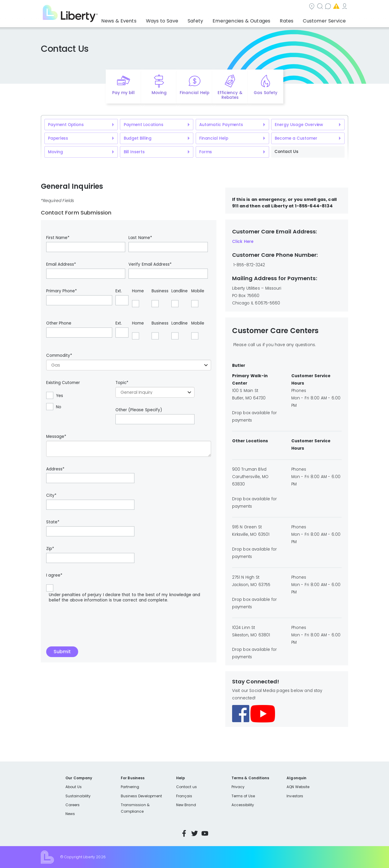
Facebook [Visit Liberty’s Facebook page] (184, 833)
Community (198, 7)
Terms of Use (243, 796)
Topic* (122, 383)
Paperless (58, 138)
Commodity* (59, 356)
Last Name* (140, 238)
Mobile (198, 291)
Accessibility (243, 805)
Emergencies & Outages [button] (252, 19)
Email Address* (61, 264)
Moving (55, 152)
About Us (74, 787)
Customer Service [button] (326, 19)
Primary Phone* (62, 291)
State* (53, 522)
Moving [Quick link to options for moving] (159, 93)
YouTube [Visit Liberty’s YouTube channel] (205, 833)
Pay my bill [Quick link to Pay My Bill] (124, 93)
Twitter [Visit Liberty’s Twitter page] (194, 833)
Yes (60, 396)
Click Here (243, 242)
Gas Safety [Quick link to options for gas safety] (265, 93)
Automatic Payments (221, 125)
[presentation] (91, 623)
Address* (55, 469)
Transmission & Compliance (135, 808)
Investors (295, 796)
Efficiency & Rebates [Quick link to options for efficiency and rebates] (230, 95)
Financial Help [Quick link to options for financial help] (194, 93)
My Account (335, 7)
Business (160, 291)
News (70, 814)
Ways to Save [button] (181, 19)
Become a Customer (296, 138)
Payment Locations (144, 125)
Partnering (130, 787)
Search (230, 7)
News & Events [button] (143, 19)
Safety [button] (211, 19)
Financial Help (214, 138)
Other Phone (59, 323)
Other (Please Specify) (139, 410)
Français (184, 796)
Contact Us (286, 152)
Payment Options (66, 125)
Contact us (261, 7)
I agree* (54, 575)
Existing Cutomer (63, 383)
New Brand (186, 805)
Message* (56, 437)
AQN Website (298, 787)
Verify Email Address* (150, 264)
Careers (73, 805)
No (59, 407)
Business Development (142, 796)
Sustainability (78, 796)
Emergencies (298, 7)
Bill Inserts (134, 152)
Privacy (238, 787)
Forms (206, 152)
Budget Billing (138, 138)
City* (51, 496)
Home (138, 291)
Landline (180, 291)
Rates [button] (292, 19)
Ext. (119, 291)
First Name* (58, 238)
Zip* (50, 549)
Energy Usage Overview (299, 125)
